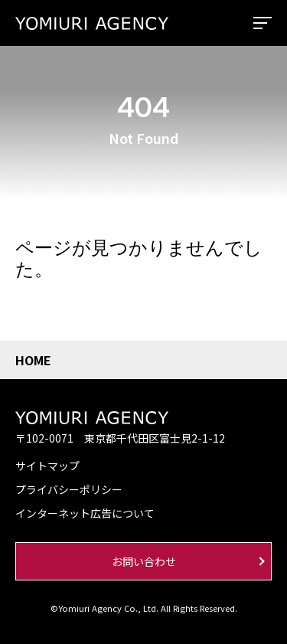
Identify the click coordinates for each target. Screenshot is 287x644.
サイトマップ (47, 466)
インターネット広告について (85, 513)
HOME (33, 360)
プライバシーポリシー (69, 489)
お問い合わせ (144, 561)
